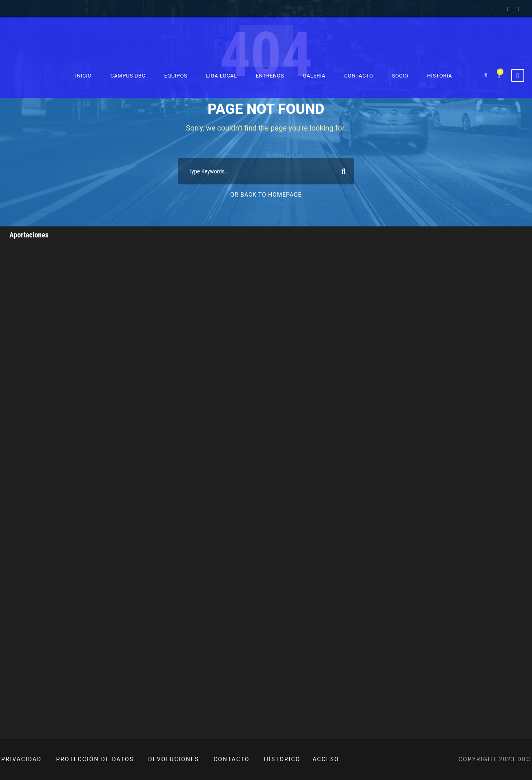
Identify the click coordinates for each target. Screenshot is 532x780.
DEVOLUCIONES (174, 759)
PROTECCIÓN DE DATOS (95, 759)
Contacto (359, 76)
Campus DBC (128, 76)
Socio (400, 76)
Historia (440, 76)
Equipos (176, 76)
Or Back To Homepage (266, 195)
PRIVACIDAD (21, 759)
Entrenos (270, 76)
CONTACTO (232, 759)
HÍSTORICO (282, 759)
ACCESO (326, 759)
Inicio (83, 76)
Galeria (314, 76)
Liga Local (222, 76)
